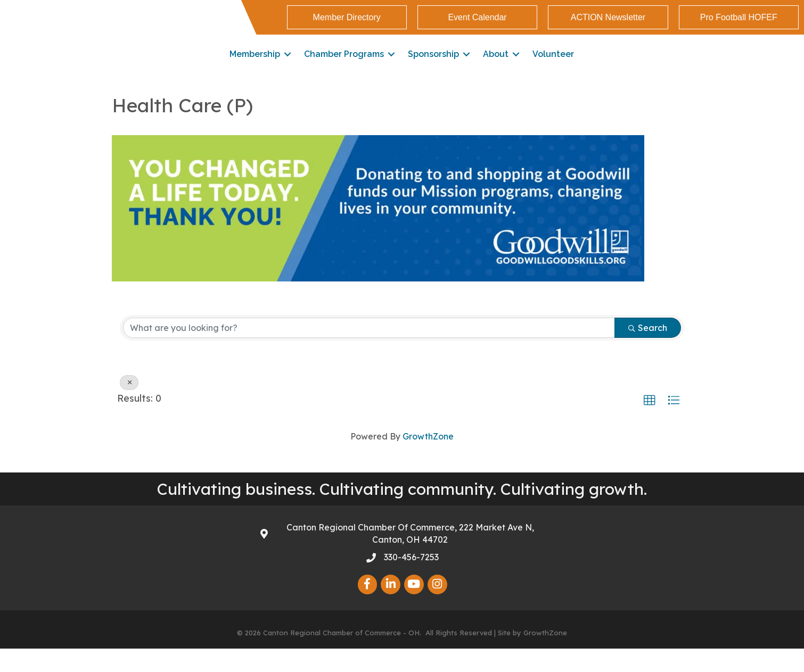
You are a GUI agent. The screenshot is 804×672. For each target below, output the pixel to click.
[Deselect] (129, 406)
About (496, 66)
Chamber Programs (344, 66)
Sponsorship (433, 66)
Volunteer (553, 66)
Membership (255, 66)
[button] (650, 424)
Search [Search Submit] (648, 351)
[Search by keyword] (369, 351)
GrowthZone (428, 460)
